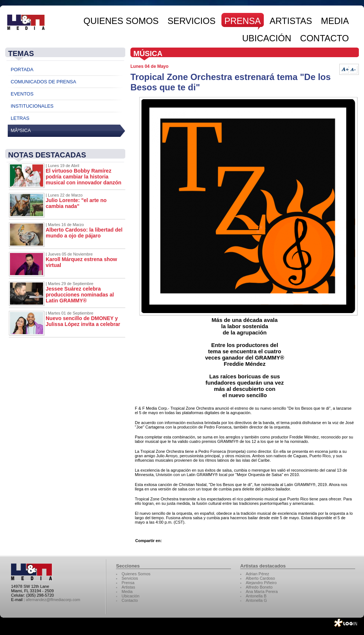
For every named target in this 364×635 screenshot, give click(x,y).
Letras (20, 118)
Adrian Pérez (258, 574)
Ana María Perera (262, 591)
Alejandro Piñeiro (261, 583)
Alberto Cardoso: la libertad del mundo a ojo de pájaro (84, 233)
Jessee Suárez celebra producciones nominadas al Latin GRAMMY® (80, 295)
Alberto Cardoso (260, 578)
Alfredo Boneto (259, 587)
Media (127, 591)
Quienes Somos (136, 574)
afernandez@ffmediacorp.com (53, 600)
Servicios (130, 578)
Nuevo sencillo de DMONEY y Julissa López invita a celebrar (83, 321)
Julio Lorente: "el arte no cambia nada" (76, 203)
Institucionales (32, 106)
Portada (22, 70)
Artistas (128, 587)
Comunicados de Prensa (43, 82)
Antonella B (256, 596)
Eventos (22, 94)
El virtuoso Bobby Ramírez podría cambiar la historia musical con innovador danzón (83, 177)
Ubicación (130, 596)
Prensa (128, 583)
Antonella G (256, 600)
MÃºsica (21, 130)
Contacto (130, 600)
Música (148, 53)
